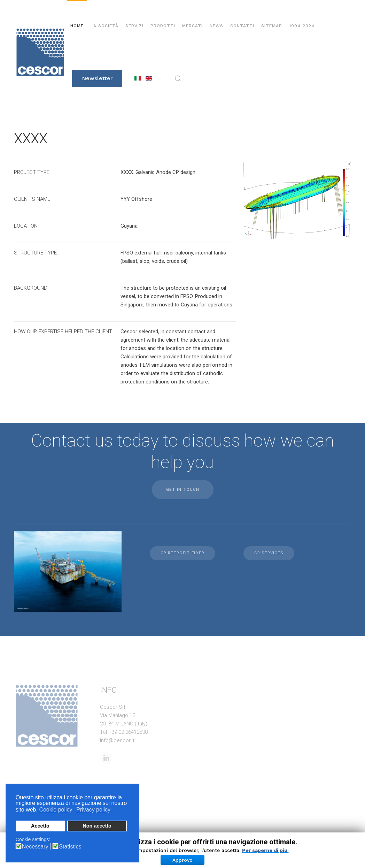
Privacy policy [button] (93, 810)
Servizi (134, 26)
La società (104, 26)
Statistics (70, 847)
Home (77, 26)
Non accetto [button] (97, 826)
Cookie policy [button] (56, 810)
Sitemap (272, 26)
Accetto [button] (40, 826)
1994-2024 (302, 26)
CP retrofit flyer (182, 553)
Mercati (192, 26)
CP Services (269, 553)
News (216, 26)
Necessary (35, 847)
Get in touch (183, 490)
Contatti (242, 26)
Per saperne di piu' (265, 850)
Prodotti (163, 26)
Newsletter (97, 78)
